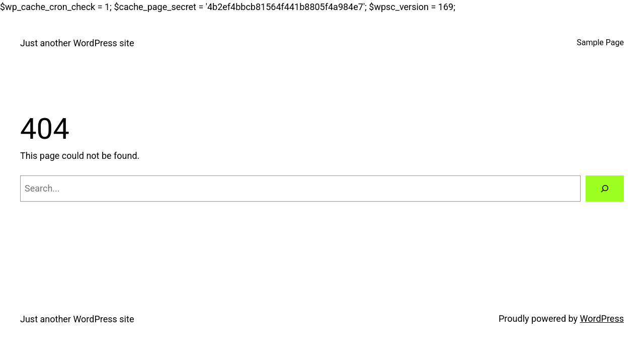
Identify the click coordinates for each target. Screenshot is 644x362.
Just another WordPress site (77, 43)
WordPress (602, 319)
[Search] (605, 189)
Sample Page (600, 42)
